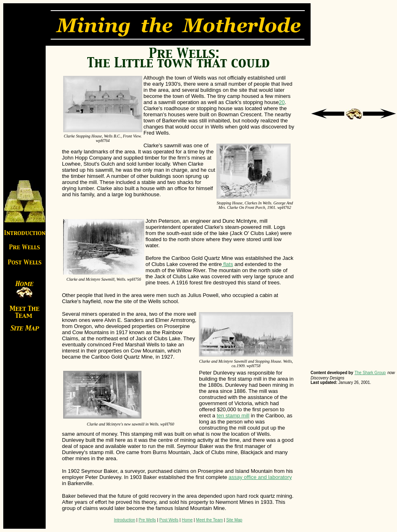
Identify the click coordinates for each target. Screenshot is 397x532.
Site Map (234, 520)
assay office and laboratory (260, 477)
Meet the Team (210, 520)
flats (227, 264)
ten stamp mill (233, 416)
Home (187, 520)
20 (282, 102)
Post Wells (169, 520)
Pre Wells (147, 520)
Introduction (125, 520)
